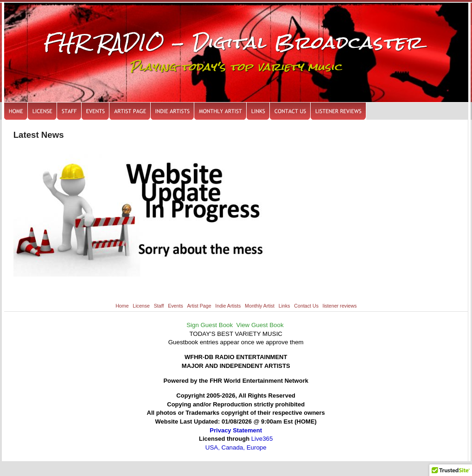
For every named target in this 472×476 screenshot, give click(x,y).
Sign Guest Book (210, 325)
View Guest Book (260, 325)
